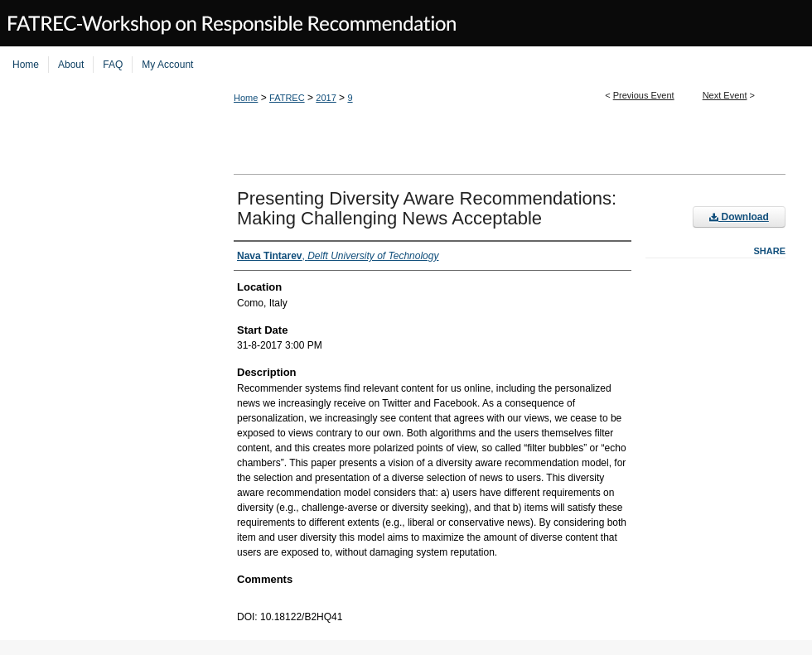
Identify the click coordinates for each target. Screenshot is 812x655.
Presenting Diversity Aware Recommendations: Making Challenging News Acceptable (427, 208)
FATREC (287, 98)
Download (739, 217)
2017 (326, 98)
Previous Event (644, 95)
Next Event (725, 95)
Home (246, 98)
